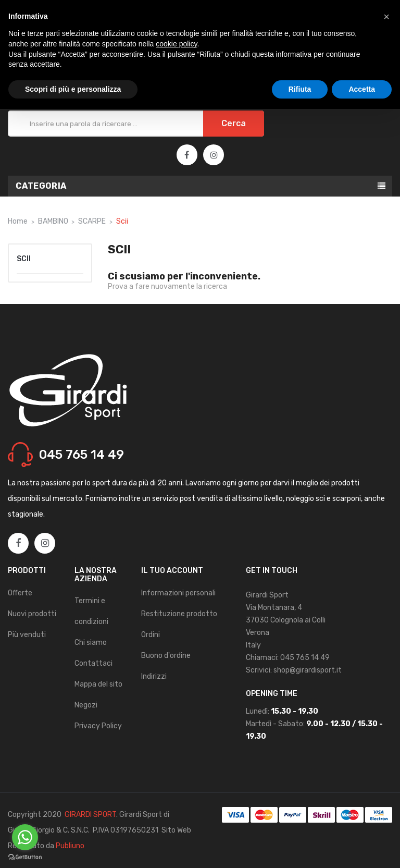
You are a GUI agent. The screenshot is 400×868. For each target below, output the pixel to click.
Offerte (20, 593)
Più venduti (27, 635)
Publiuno (70, 846)
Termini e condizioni (91, 611)
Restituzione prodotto (179, 614)
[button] (386, 17)
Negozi (86, 705)
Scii (24, 259)
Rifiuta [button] (300, 89)
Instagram (214, 155)
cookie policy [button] (176, 44)
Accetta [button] (362, 89)
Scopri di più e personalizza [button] (73, 89)
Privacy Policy (98, 726)
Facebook (187, 155)
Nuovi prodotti (32, 614)
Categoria (41, 186)
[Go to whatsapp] (25, 837)
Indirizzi (154, 676)
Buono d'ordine (166, 656)
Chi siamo (91, 643)
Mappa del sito (98, 684)
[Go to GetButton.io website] (25, 857)
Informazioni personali (178, 593)
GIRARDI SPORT (90, 815)
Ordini (151, 635)
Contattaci (93, 663)
